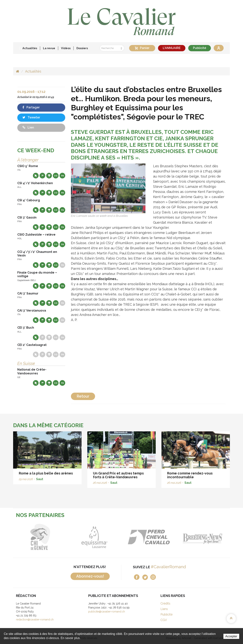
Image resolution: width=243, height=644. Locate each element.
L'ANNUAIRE (172, 48)
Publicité (200, 48)
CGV (164, 620)
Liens (164, 609)
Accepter (231, 636)
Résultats (49, 176)
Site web (36, 176)
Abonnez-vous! (90, 576)
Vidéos (66, 48)
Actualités (30, 48)
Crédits (165, 603)
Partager (31, 107)
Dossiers (82, 48)
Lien (28, 127)
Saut (40, 479)
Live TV (62, 176)
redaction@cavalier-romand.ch (35, 620)
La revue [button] (49, 48)
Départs (42, 176)
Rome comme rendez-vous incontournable (190, 475)
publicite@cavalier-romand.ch (107, 612)
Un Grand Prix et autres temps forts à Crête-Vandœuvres (118, 475)
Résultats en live (56, 176)
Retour (83, 396)
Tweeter (31, 117)
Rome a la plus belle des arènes (46, 473)
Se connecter (219, 48)
